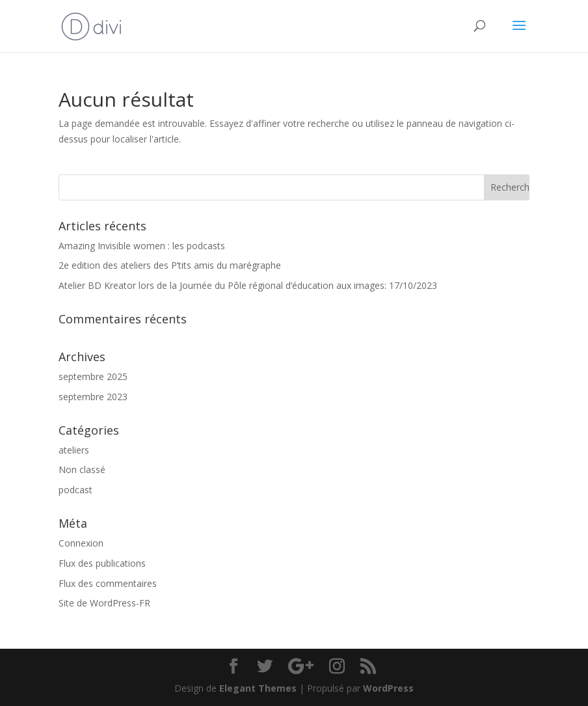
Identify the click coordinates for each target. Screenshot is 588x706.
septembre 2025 (93, 376)
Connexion (81, 543)
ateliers (74, 450)
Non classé (82, 469)
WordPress (388, 688)
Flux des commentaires (108, 583)
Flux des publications (102, 563)
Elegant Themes (258, 688)
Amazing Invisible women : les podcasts (142, 246)
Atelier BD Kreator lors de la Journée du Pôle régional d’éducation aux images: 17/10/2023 (248, 285)
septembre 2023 (93, 397)
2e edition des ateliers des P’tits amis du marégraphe (170, 265)
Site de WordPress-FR (104, 603)
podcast (75, 490)
